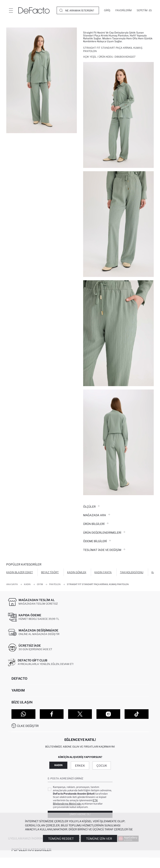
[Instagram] (108, 714)
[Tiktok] (137, 714)
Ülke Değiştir (28, 726)
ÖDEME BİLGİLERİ (97, 541)
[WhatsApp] (23, 714)
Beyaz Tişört (50, 572)
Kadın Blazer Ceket (20, 572)
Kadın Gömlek (77, 572)
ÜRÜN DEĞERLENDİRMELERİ (104, 533)
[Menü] (11, 10)
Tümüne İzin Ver (99, 839)
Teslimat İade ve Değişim (104, 550)
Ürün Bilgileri (96, 524)
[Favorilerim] (124, 10)
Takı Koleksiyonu (132, 572)
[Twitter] (80, 714)
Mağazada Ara (97, 515)
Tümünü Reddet (61, 839)
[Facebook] (52, 714)
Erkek (80, 766)
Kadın (58, 765)
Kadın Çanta (103, 572)
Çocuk (102, 766)
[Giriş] (107, 10)
